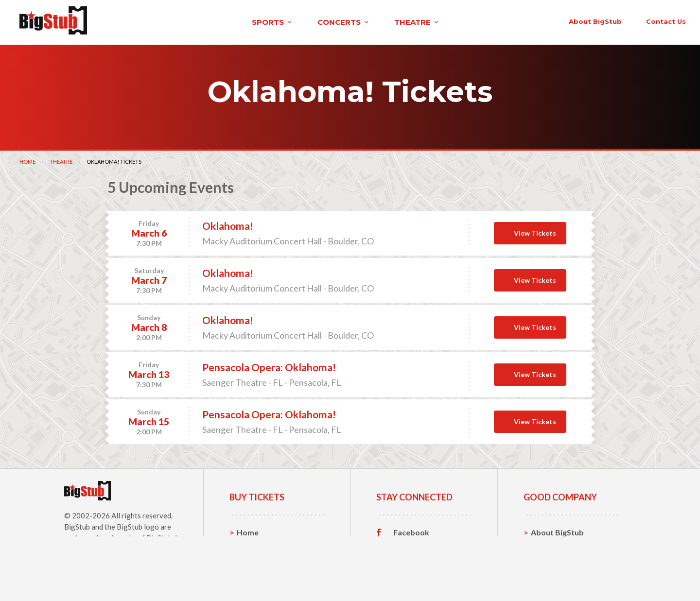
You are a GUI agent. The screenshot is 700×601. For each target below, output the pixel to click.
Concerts (254, 560)
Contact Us (551, 545)
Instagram (412, 560)
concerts (210, 21)
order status (587, 20)
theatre (284, 21)
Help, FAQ (549, 560)
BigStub (77, 524)
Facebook (411, 530)
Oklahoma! (228, 224)
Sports (249, 545)
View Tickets (535, 231)
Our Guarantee (558, 575)
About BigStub (448, 20)
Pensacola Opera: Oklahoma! (269, 365)
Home (27, 159)
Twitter (407, 545)
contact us (519, 20)
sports (139, 21)
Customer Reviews (427, 575)
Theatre (61, 159)
